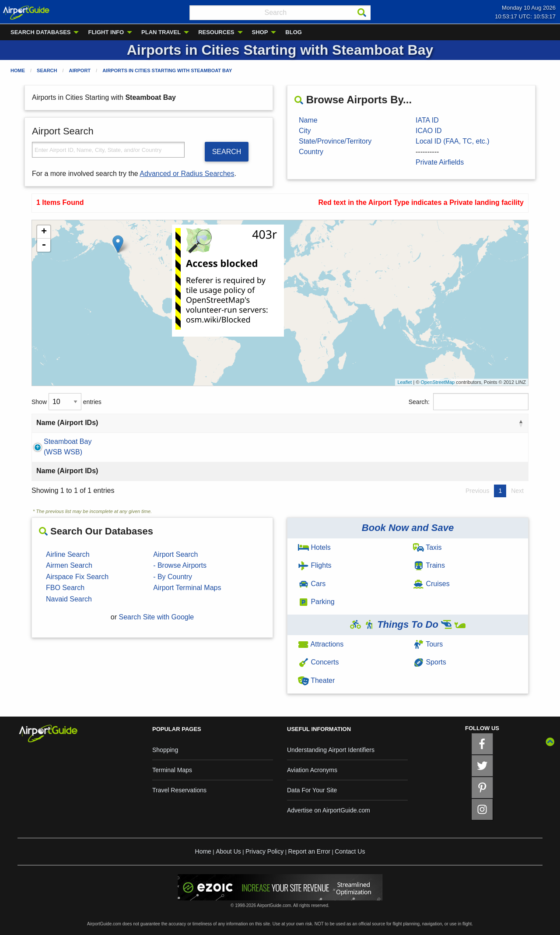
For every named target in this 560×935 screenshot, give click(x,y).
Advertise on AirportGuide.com (329, 810)
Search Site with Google (157, 617)
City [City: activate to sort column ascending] (183, 423)
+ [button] (44, 232)
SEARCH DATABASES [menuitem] (40, 32)
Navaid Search (69, 599)
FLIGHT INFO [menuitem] (106, 32)
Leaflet (404, 382)
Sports (430, 662)
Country (311, 152)
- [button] (44, 245)
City (305, 131)
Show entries (66, 402)
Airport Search (175, 554)
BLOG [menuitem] (294, 32)
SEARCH (227, 152)
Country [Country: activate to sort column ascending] (352, 423)
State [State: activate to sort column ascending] (288, 423)
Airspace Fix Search (77, 577)
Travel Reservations (179, 790)
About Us (228, 851)
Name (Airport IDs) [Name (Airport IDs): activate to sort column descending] (67, 423)
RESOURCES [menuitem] (216, 32)
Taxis (427, 547)
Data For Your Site (312, 790)
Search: (469, 402)
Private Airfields (440, 162)
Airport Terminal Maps (187, 588)
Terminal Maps (172, 770)
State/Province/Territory (335, 141)
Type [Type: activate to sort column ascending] (438, 423)
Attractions (321, 644)
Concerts (318, 662)
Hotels (314, 547)
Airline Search (68, 554)
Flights (315, 565)
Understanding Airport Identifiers (331, 750)
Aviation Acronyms (312, 770)
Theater (316, 680)
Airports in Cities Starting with (167, 70)
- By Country (173, 577)
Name (308, 120)
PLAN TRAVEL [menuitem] (161, 32)
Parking (316, 602)
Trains (429, 565)
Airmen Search (69, 565)
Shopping (165, 750)
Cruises (431, 584)
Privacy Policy (264, 851)
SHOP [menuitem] (260, 32)
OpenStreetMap (438, 382)
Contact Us (350, 851)
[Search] (362, 13)
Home (18, 70)
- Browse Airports (180, 565)
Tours (428, 644)
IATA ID (427, 120)
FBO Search (65, 588)
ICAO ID (429, 131)
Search (47, 70)
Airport (80, 70)
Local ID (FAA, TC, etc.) (453, 141)
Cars (312, 584)
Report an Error (309, 851)
